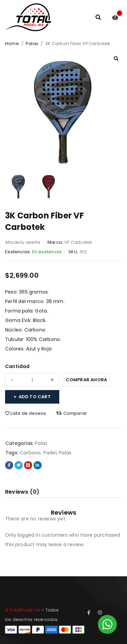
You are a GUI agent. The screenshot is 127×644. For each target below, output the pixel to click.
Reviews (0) (22, 492)
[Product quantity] (32, 380)
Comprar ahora (87, 380)
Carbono (30, 453)
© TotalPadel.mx (23, 610)
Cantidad (17, 366)
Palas (32, 44)
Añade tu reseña (23, 242)
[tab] (22, 492)
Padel (50, 453)
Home (12, 44)
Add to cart (35, 397)
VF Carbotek (78, 242)
